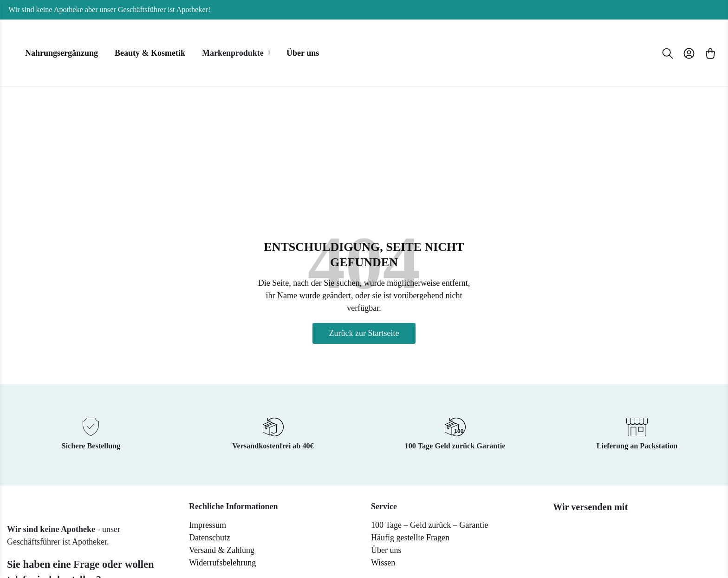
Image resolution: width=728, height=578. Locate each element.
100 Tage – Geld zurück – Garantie (429, 525)
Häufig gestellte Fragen (410, 538)
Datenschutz (210, 538)
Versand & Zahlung (222, 550)
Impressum (208, 525)
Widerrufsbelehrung (222, 563)
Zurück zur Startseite (364, 333)
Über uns (386, 550)
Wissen (383, 563)
